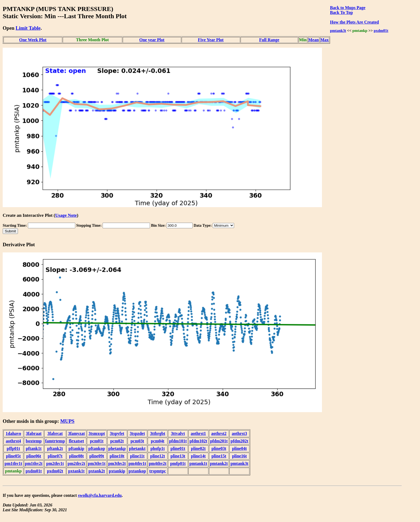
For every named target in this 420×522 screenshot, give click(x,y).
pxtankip (117, 471)
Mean (314, 40)
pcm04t (158, 441)
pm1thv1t (13, 463)
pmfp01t (178, 463)
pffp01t (13, 448)
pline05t (13, 456)
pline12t (158, 456)
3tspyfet (117, 433)
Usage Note (66, 215)
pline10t (117, 456)
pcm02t (117, 441)
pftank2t (55, 448)
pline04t (239, 448)
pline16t (239, 456)
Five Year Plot (211, 40)
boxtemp (34, 441)
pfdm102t (198, 441)
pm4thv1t (137, 463)
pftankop (97, 448)
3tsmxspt (97, 433)
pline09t (97, 456)
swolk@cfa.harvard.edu (100, 495)
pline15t (219, 456)
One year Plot (152, 40)
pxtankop (137, 471)
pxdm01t (381, 31)
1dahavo (13, 433)
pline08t (76, 456)
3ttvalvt (178, 433)
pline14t (198, 456)
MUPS (67, 421)
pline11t (137, 456)
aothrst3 (239, 433)
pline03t (219, 448)
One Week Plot (33, 40)
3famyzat (76, 433)
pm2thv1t (55, 463)
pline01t (178, 448)
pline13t (178, 456)
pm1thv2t (34, 463)
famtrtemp (55, 441)
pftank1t (34, 448)
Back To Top (341, 12)
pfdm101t (178, 441)
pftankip (76, 448)
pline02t (198, 448)
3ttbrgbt (158, 433)
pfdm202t (239, 441)
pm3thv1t (97, 463)
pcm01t (97, 441)
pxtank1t (76, 471)
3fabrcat (55, 433)
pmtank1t (198, 463)
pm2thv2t (76, 463)
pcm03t (137, 441)
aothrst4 (13, 441)
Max (325, 40)
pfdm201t (219, 441)
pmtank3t (338, 31)
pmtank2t (219, 463)
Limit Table (28, 28)
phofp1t (158, 448)
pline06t (34, 456)
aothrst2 (219, 433)
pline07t (55, 456)
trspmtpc (157, 471)
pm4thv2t (157, 463)
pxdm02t (55, 471)
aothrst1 (198, 433)
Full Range (269, 40)
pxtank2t (97, 471)
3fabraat (34, 433)
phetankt (137, 448)
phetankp (117, 448)
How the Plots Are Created (354, 22)
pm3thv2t (117, 463)
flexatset (76, 441)
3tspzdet (137, 433)
